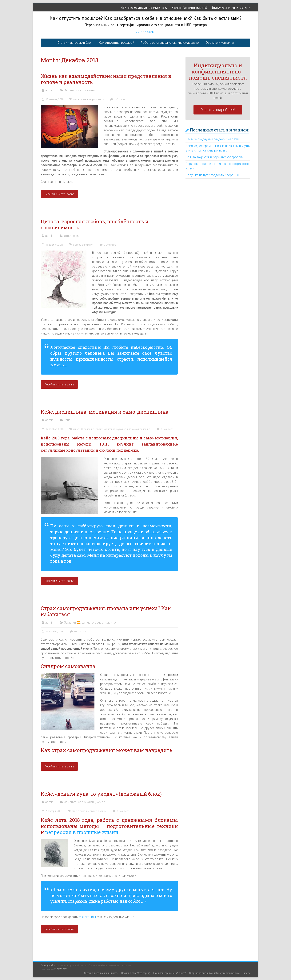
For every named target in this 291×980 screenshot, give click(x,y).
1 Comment (118, 99)
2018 (139, 32)
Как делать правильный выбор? (170, 973)
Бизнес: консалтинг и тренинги (231, 8)
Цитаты (246, 973)
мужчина (121, 429)
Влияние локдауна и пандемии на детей (213, 139)
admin (49, 90)
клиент (99, 429)
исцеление (92, 811)
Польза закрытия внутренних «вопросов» (214, 157)
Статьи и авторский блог (75, 43)
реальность (98, 99)
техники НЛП (87, 917)
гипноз (81, 811)
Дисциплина (88, 429)
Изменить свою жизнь (80, 90)
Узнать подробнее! (218, 110)
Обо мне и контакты (220, 43)
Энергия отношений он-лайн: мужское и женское (214, 973)
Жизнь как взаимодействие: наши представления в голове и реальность (106, 79)
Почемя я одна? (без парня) (136, 973)
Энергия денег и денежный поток (101, 973)
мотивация (109, 429)
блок (74, 811)
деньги (77, 429)
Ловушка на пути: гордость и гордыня (212, 175)
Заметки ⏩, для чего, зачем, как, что (90, 623)
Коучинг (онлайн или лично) (189, 8)
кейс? (68, 420)
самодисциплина (141, 429)
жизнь (77, 99)
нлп (129, 429)
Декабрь (150, 32)
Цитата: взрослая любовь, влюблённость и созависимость (95, 224)
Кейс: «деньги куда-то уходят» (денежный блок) (101, 794)
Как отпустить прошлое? (116, 43)
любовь (77, 245)
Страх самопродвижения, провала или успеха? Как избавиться (106, 611)
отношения (72, 236)
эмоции (102, 811)
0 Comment (107, 245)
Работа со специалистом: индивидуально (170, 43)
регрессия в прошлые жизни (82, 832)
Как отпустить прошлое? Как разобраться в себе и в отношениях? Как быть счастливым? (146, 18)
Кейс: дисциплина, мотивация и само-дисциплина (105, 412)
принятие (86, 99)
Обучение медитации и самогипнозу (144, 8)
